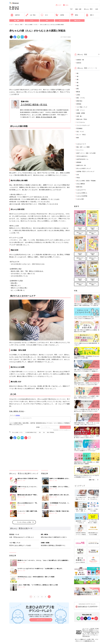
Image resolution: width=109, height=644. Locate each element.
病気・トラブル (81, 98)
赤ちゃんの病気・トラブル (31, 25)
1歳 (44, 432)
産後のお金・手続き (82, 119)
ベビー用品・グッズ (82, 107)
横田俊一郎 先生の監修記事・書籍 (46, 117)
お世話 (78, 95)
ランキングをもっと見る (24, 522)
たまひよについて (81, 144)
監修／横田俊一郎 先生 (17, 411)
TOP (71, 9)
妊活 (97, 9)
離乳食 (74, 15)
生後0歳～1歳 (80, 60)
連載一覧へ (92, 480)
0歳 (40, 432)
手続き (78, 178)
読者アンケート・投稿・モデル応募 (86, 153)
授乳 (78, 89)
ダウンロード (41, 620)
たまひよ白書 (80, 199)
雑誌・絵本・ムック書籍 (83, 147)
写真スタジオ (77, 20)
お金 (78, 175)
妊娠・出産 (78, 9)
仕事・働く (79, 116)
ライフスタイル (81, 122)
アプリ (32, 20)
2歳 (77, 79)
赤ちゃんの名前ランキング (84, 168)
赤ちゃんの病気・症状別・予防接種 (86, 181)
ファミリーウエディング (83, 125)
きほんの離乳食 (81, 184)
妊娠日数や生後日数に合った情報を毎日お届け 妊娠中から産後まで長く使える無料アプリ (41, 615)
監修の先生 (79, 187)
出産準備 (60, 15)
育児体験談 (79, 128)
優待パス (90, 15)
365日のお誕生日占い (82, 156)
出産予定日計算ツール (82, 159)
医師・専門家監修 (50, 432)
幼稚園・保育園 (81, 113)
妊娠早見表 (15, 15)
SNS (47, 20)
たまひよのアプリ (81, 190)
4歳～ (78, 86)
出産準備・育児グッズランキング (85, 171)
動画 (78, 138)
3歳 (77, 82)
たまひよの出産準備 (82, 196)
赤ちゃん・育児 (88, 9)
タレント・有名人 (81, 135)
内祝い (66, 5)
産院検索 (79, 162)
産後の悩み (79, 101)
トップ (11, 25)
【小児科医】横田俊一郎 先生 (34, 104)
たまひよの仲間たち (82, 193)
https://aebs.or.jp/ (86, 636)
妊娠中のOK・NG (81, 165)
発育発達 (79, 104)
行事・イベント (81, 110)
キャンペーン (62, 20)
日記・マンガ (80, 131)
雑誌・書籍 (17, 20)
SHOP (58, 5)
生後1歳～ (79, 63)
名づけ (44, 15)
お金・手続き (31, 15)
